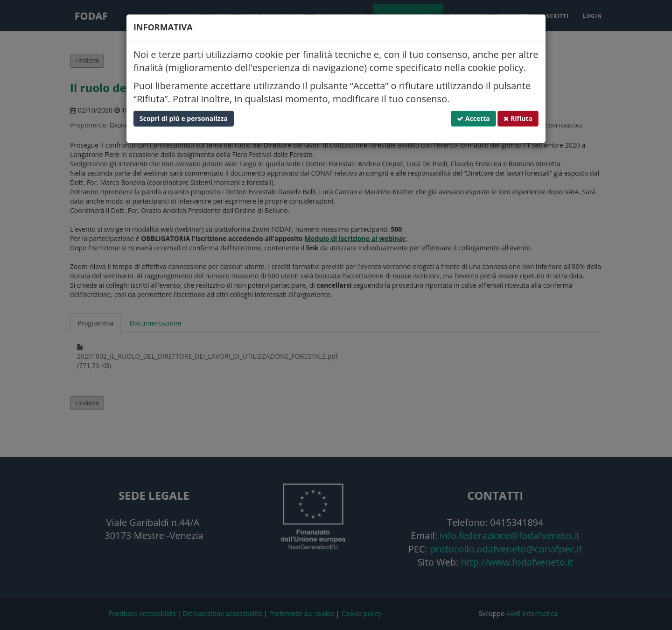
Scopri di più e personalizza (184, 118)
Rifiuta (518, 118)
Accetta (473, 118)
